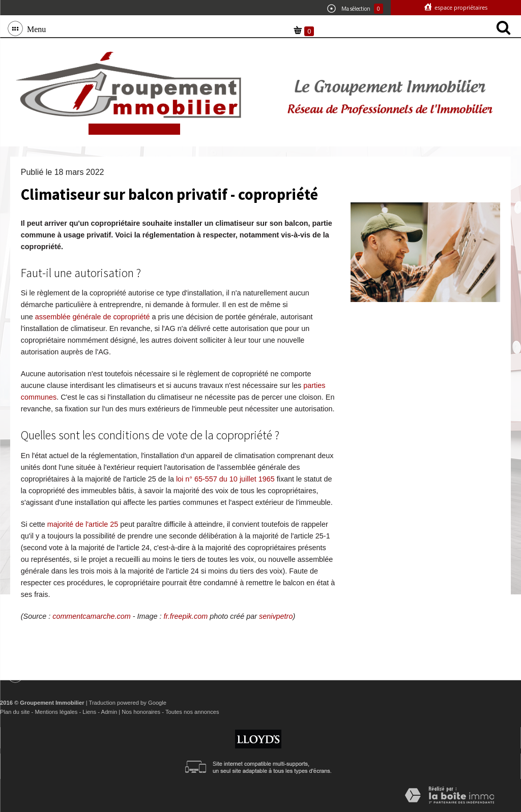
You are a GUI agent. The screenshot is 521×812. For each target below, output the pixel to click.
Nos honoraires (141, 712)
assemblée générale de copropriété (93, 317)
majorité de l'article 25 (83, 524)
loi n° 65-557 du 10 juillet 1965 (225, 479)
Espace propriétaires (460, 7)
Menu (34, 28)
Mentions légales (56, 712)
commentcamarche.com (92, 616)
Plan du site (15, 712)
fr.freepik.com (186, 616)
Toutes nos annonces (192, 712)
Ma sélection (355, 9)
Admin (109, 712)
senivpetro (276, 616)
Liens (89, 712)
